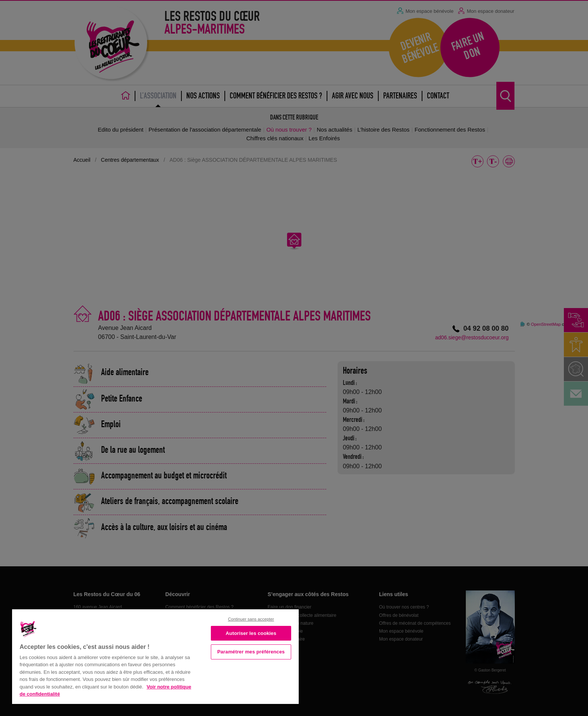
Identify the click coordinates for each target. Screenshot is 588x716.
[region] (155, 656)
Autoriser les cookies (251, 633)
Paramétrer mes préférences (251, 652)
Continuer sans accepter (251, 619)
